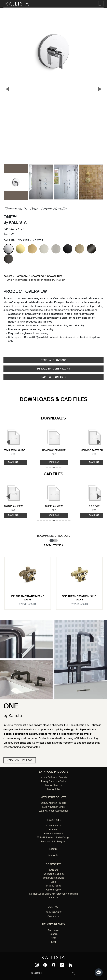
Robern (53, 934)
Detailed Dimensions (54, 369)
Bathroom (22, 276)
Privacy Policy (53, 886)
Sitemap (53, 898)
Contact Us (54, 917)
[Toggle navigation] (101, 4)
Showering (37, 276)
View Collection (20, 760)
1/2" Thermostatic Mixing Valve (28, 598)
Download (54, 462)
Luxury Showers (53, 785)
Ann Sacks (53, 930)
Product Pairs (53, 546)
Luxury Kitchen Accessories (53, 811)
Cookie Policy (53, 890)
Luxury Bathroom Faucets (54, 778)
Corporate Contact (54, 874)
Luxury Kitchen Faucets (53, 803)
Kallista (8, 276)
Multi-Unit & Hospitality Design (53, 838)
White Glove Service (54, 878)
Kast (54, 942)
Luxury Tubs (53, 789)
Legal (54, 882)
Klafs (54, 938)
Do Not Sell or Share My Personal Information (53, 894)
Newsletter (53, 855)
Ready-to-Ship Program (53, 842)
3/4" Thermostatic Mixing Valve (79, 598)
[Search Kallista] (49, 973)
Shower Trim (55, 276)
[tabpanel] (53, 582)
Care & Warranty (54, 377)
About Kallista (53, 826)
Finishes (53, 830)
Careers (53, 870)
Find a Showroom (54, 360)
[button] (99, 972)
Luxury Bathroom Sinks (53, 782)
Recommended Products (53, 536)
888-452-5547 (54, 913)
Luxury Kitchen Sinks (53, 807)
